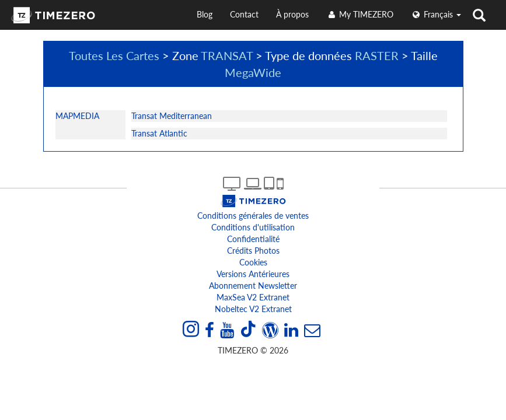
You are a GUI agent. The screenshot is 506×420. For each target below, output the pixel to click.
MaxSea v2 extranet (253, 297)
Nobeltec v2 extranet (253, 309)
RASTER (377, 55)
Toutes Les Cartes (114, 55)
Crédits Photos (253, 251)
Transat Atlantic (159, 133)
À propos (292, 14)
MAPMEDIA (77, 116)
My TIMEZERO (360, 14)
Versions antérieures (253, 274)
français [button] (436, 14)
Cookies (253, 262)
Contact (244, 14)
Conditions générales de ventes (253, 216)
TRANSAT (227, 55)
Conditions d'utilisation (253, 227)
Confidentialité (253, 239)
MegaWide (253, 72)
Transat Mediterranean (172, 116)
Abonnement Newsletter (253, 286)
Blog (205, 14)
